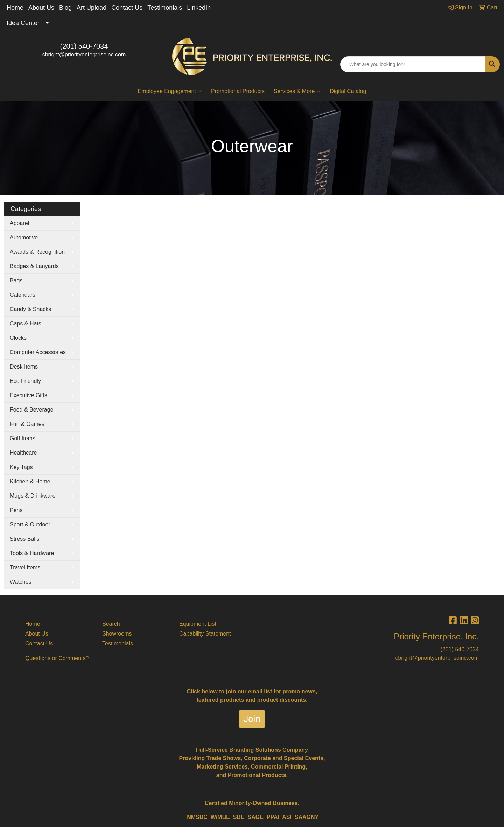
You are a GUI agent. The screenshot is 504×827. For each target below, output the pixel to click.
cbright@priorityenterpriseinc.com (84, 54)
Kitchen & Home (30, 481)
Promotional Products (238, 91)
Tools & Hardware (32, 553)
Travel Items (25, 567)
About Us (41, 8)
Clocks (18, 338)
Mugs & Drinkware (33, 496)
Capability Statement (205, 634)
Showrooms (117, 634)
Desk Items (24, 367)
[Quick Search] (413, 64)
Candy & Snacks (30, 309)
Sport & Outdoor (30, 524)
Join (252, 719)
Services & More (297, 91)
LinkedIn (199, 8)
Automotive (24, 237)
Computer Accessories (38, 352)
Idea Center (23, 23)
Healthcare (23, 453)
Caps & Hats (26, 324)
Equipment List (198, 624)
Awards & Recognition (37, 252)
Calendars (23, 295)
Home (15, 8)
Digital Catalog (348, 91)
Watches (21, 582)
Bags (16, 281)
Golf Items (23, 438)
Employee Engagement (170, 91)
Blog (65, 8)
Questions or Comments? (57, 658)
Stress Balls (24, 539)
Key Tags (21, 467)
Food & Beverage (32, 410)
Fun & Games (27, 424)
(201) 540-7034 (84, 46)
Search (111, 624)
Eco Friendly (25, 381)
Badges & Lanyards (34, 266)
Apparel (19, 223)
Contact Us (127, 8)
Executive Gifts (29, 395)
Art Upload (92, 8)
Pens (16, 510)
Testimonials (165, 8)
